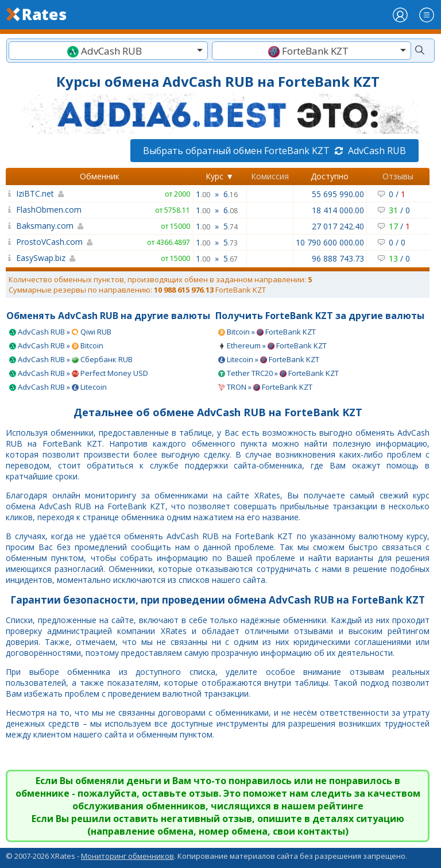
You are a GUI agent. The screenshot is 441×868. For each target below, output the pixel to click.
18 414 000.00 (338, 210)
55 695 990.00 (338, 194)
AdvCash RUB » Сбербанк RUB (71, 359)
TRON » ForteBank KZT (265, 387)
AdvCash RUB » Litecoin (58, 387)
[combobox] (108, 51)
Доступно (330, 176)
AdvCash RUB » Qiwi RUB (60, 332)
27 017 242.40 (338, 226)
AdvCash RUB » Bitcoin (56, 345)
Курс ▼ (220, 176)
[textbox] (108, 51)
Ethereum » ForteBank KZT (272, 345)
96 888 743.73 (338, 258)
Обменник (100, 176)
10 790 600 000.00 (330, 242)
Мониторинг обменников (127, 856)
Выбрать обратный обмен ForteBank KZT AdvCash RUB (274, 151)
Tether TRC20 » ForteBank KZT (278, 373)
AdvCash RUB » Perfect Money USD (79, 373)
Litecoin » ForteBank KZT (269, 359)
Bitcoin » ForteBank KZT (267, 332)
